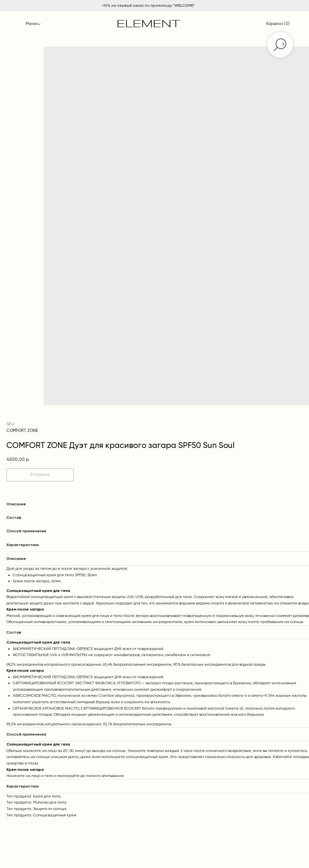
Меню (32, 24)
